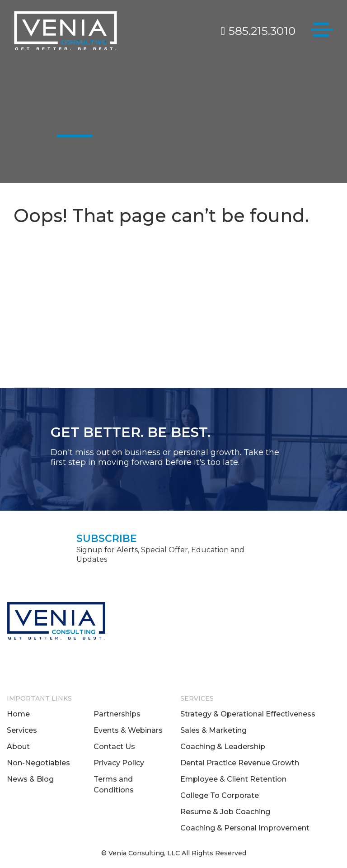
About (18, 747)
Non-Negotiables (38, 763)
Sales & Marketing (213, 730)
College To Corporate (220, 795)
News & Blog (30, 779)
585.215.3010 (258, 31)
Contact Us (114, 747)
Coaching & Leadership (223, 747)
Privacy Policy (119, 763)
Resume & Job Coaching (225, 812)
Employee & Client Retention (233, 779)
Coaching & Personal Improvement (245, 828)
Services (22, 730)
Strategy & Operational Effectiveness (248, 714)
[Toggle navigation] (322, 31)
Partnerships (117, 714)
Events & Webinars (128, 730)
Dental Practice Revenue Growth (240, 763)
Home (18, 714)
